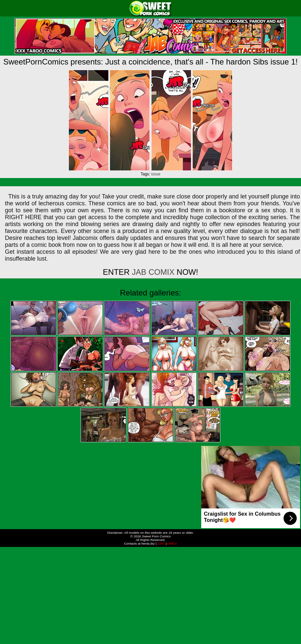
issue (156, 174)
